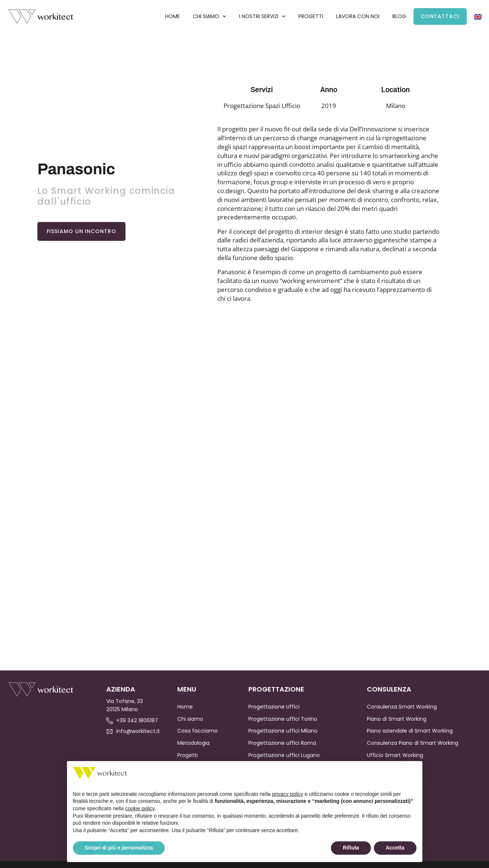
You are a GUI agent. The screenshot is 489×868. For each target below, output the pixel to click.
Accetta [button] (395, 848)
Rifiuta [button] (351, 848)
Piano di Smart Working (397, 719)
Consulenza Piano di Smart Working (413, 743)
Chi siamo (210, 17)
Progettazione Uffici (274, 707)
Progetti (311, 16)
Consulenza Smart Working (402, 707)
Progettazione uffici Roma (282, 743)
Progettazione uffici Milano (283, 731)
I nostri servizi (262, 17)
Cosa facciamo (197, 731)
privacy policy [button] (288, 794)
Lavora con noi (358, 16)
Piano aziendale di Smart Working (410, 731)
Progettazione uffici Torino (283, 719)
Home (173, 16)
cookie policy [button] (140, 808)
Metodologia (193, 743)
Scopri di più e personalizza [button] (119, 848)
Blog (399, 16)
